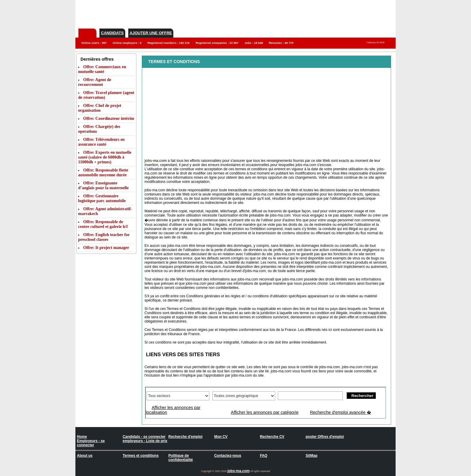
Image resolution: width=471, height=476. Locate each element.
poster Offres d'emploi (325, 437)
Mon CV (221, 437)
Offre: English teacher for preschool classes (104, 237)
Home (82, 437)
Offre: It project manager (106, 248)
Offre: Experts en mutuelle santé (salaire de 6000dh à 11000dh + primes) (105, 157)
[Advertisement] (286, 14)
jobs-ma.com (239, 471)
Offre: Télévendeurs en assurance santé (101, 142)
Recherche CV (272, 437)
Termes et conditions (141, 456)
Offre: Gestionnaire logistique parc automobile (102, 198)
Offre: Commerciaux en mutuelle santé (102, 69)
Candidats (112, 33)
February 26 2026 (376, 42)
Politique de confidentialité (181, 458)
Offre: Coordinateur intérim (109, 118)
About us (85, 456)
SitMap (311, 456)
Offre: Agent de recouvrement (95, 82)
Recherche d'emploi (186, 437)
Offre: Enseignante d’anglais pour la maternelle (103, 185)
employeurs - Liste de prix (145, 441)
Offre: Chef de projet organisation (100, 108)
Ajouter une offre (151, 33)
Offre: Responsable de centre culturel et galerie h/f (103, 224)
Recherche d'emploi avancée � (340, 412)
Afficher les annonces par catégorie (264, 412)
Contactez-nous (228, 456)
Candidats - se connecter (144, 437)
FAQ (264, 456)
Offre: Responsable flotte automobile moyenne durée (103, 173)
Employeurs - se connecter (91, 443)
